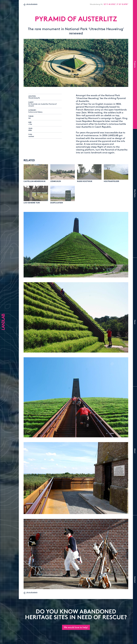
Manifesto (135, 193)
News (135, 322)
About (135, 451)
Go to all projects (32, 4)
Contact (135, 580)
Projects (135, 64)
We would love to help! (76, 627)
